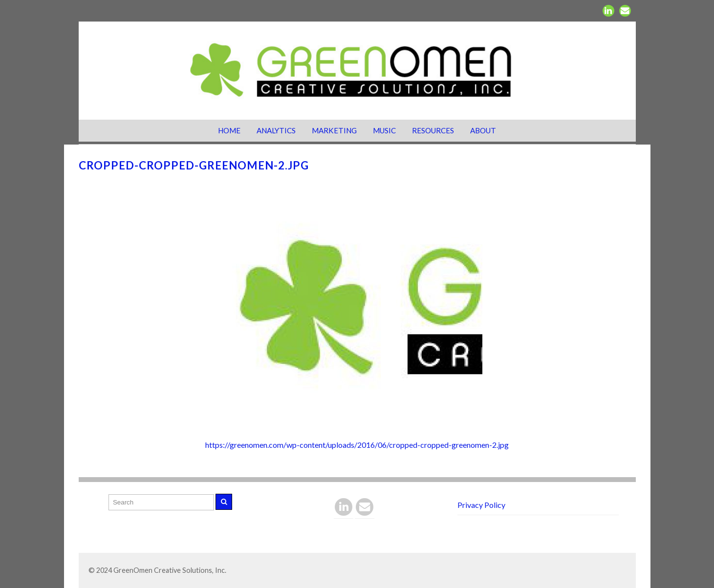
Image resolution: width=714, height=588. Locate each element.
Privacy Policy (481, 505)
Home (229, 130)
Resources (433, 130)
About (483, 130)
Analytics (276, 130)
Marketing (334, 130)
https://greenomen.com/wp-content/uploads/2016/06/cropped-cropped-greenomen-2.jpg (357, 445)
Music (384, 130)
